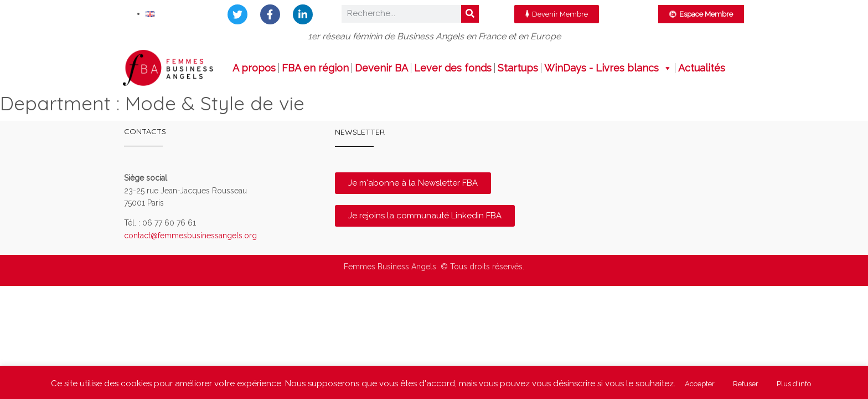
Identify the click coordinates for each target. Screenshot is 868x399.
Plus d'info (794, 384)
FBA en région (315, 68)
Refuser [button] (746, 384)
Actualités (702, 68)
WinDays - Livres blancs (608, 68)
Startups (518, 68)
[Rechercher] (470, 14)
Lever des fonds (453, 68)
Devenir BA (381, 68)
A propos (254, 68)
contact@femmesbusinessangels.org (190, 236)
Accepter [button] (700, 384)
